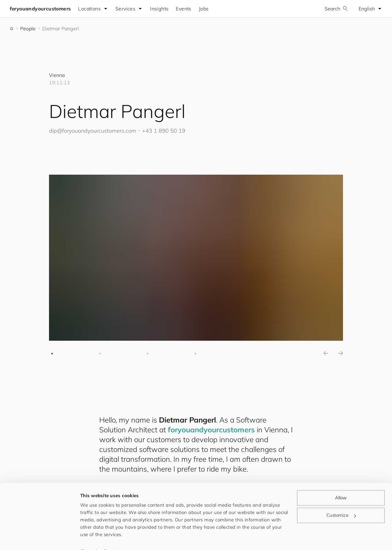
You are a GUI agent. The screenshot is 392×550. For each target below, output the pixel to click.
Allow (341, 484)
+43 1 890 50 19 (164, 131)
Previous (326, 354)
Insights (160, 9)
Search (336, 9)
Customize (341, 502)
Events (184, 9)
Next (341, 354)
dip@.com (93, 131)
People (28, 28)
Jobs (204, 9)
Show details (95, 538)
